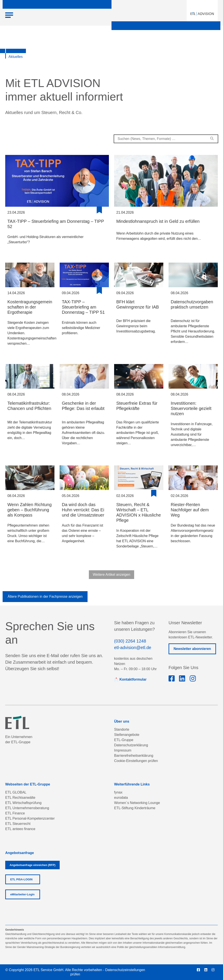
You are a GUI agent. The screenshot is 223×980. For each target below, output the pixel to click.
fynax (118, 792)
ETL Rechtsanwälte (20, 798)
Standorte (122, 729)
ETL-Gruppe (124, 740)
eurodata (121, 798)
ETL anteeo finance (20, 829)
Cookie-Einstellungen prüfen (136, 761)
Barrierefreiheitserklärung (134, 756)
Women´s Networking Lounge (137, 803)
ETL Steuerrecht (18, 824)
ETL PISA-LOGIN (21, 879)
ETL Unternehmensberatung (27, 808)
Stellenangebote (127, 735)
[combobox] (166, 139)
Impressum (123, 750)
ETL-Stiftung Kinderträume (135, 808)
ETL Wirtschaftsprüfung (23, 803)
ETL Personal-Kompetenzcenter (30, 818)
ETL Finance (15, 813)
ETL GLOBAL (16, 792)
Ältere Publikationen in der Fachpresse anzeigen (45, 597)
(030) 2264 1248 (130, 641)
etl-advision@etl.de (133, 648)
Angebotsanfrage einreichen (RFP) (32, 865)
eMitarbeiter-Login (22, 894)
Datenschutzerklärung (131, 745)
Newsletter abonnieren (192, 649)
